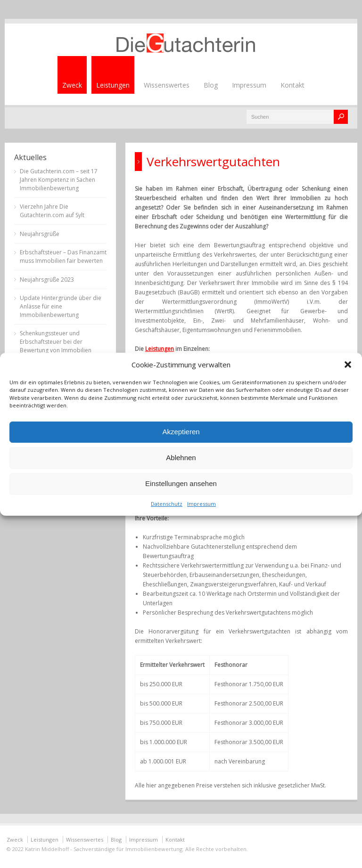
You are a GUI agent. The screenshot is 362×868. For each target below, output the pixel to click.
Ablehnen (181, 458)
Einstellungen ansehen (181, 483)
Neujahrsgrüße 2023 (47, 280)
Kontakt (292, 85)
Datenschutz (167, 504)
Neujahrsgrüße (40, 234)
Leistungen (113, 85)
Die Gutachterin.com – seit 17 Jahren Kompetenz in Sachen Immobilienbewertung (59, 180)
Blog (211, 85)
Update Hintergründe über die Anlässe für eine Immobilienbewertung (61, 306)
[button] (348, 365)
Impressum (202, 504)
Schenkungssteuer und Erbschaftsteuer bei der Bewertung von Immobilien (56, 342)
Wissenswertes (167, 85)
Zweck (72, 85)
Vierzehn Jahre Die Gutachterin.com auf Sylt (52, 211)
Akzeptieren (181, 432)
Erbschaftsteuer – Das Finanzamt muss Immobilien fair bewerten (63, 256)
